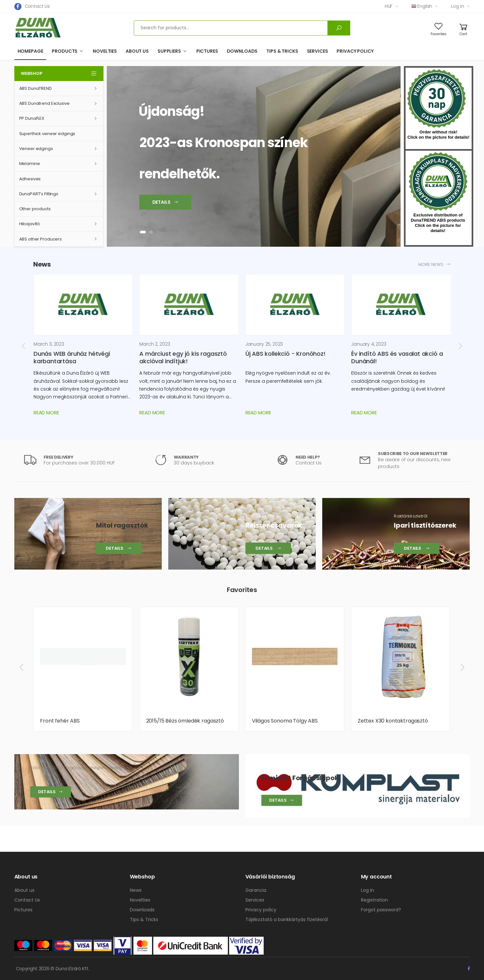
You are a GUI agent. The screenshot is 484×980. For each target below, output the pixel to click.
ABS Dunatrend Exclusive (44, 103)
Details (50, 792)
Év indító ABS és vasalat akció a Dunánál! (397, 357)
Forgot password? (381, 910)
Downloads (242, 51)
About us (137, 51)
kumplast (438, 182)
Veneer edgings (36, 149)
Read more (46, 413)
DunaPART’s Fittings (39, 194)
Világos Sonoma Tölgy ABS (285, 721)
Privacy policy (355, 51)
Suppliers (169, 51)
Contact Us (37, 6)
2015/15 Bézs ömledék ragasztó (185, 721)
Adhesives (30, 179)
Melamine (30, 164)
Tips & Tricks (282, 51)
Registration (374, 900)
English (422, 6)
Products (65, 51)
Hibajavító (30, 224)
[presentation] (24, 346)
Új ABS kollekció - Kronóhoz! (285, 354)
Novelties (105, 51)
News (136, 890)
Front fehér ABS (60, 721)
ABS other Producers (41, 239)
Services (318, 51)
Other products (35, 209)
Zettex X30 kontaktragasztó (393, 721)
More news (435, 264)
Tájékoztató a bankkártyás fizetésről (287, 919)
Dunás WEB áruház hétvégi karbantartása (72, 357)
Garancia (256, 890)
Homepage (30, 51)
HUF (389, 6)
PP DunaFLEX (32, 118)
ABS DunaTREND (35, 88)
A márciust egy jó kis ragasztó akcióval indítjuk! (183, 357)
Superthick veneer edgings (47, 134)
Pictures (207, 51)
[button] (143, 232)
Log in (457, 6)
